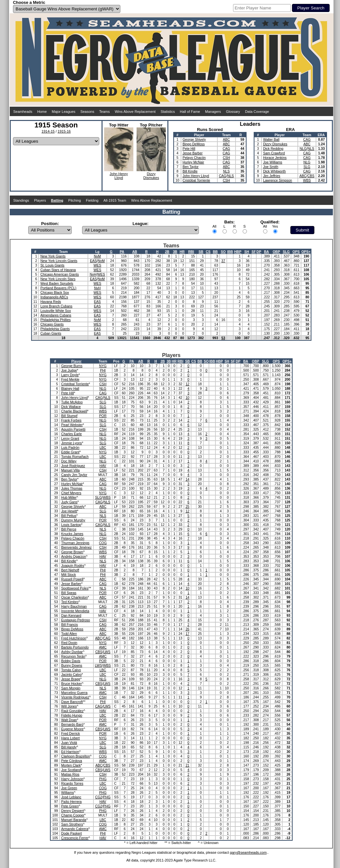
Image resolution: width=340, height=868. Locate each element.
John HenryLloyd (119, 176)
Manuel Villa (71, 470)
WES (97, 265)
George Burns (72, 366)
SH (247, 252)
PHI (103, 370)
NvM (97, 256)
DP (259, 252)
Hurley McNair (194, 162)
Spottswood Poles (75, 588)
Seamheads (23, 112)
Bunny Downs (72, 665)
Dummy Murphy (73, 520)
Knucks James (72, 534)
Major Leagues (64, 112)
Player (77, 361)
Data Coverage (257, 112)
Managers (213, 112)
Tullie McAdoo (72, 402)
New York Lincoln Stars (58, 279)
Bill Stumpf (69, 416)
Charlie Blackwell (74, 411)
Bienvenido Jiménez (77, 547)
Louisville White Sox (55, 311)
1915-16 (64, 131)
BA (267, 252)
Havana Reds (51, 302)
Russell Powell (72, 579)
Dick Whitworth (274, 171)
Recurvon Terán (73, 656)
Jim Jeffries (272, 176)
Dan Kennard (71, 615)
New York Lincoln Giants (59, 261)
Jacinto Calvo (72, 674)
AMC (103, 647)
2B (167, 252)
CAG (226, 149)
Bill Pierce (69, 529)
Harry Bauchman (74, 606)
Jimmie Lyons (72, 443)
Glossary (233, 112)
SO (223, 252)
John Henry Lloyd (196, 176)
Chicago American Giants (59, 274)
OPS (296, 252)
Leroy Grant (70, 438)
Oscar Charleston (75, 597)
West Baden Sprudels (57, 283)
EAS (93, 261)
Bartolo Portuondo (75, 647)
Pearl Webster (72, 425)
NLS (226, 171)
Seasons (87, 112)
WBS (307, 180)
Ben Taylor (191, 167)
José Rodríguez (73, 466)
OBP (276, 252)
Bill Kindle (190, 171)
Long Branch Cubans (56, 306)
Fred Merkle (70, 379)
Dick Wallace (71, 407)
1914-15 (48, 131)
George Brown (72, 552)
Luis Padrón (70, 447)
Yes (275, 226)
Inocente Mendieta (75, 611)
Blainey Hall (70, 388)
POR (103, 416)
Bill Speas (69, 593)
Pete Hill (189, 149)
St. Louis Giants (52, 265)
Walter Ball (271, 139)
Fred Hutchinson (74, 638)
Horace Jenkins (275, 158)
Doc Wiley (69, 461)
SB (201, 252)
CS (208, 252)
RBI (191, 252)
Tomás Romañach (75, 457)
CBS (311, 176)
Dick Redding (273, 149)
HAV (103, 466)
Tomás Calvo (71, 670)
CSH (226, 158)
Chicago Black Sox (55, 292)
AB (134, 252)
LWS (107, 652)
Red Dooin (69, 643)
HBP (238, 252)
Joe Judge (69, 370)
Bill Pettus (69, 516)
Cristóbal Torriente (196, 180)
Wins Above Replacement (135, 112)
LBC (103, 447)
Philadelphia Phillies (55, 320)
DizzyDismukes (151, 176)
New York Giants (53, 256)
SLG (307, 167)
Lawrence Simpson (278, 180)
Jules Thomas (72, 488)
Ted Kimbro (70, 602)
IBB (230, 252)
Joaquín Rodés (73, 565)
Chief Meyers (71, 493)
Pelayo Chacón (194, 158)
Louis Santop (71, 525)
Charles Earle (72, 434)
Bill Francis (70, 624)
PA (122, 252)
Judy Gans (69, 502)
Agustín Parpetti (73, 429)
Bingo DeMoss (194, 144)
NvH (93, 274)
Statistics (168, 112)
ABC (226, 139)
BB (215, 252)
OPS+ (306, 252)
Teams (104, 112)
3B (175, 252)
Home (42, 112)
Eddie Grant (70, 452)
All (214, 226)
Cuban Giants (51, 333)
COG (103, 543)
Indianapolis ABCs (54, 297)
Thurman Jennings (75, 543)
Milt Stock (69, 575)
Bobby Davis (71, 661)
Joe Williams (273, 162)
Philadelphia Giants (55, 329)
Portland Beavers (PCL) (58, 288)
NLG (303, 149)
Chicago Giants (52, 324)
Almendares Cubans (56, 315)
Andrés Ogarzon (74, 556)
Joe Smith (271, 167)
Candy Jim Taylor (74, 475)
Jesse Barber (193, 153)
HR (182, 252)
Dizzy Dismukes (275, 144)
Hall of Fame (190, 112)
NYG (103, 366)
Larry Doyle (70, 375)
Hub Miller (69, 497)
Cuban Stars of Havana (58, 270)
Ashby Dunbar (72, 652)
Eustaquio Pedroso (76, 620)
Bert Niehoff (70, 570)
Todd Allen (69, 634)
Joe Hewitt (69, 511)
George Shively (194, 139)
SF (254, 252)
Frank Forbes (71, 420)
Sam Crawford (274, 153)
